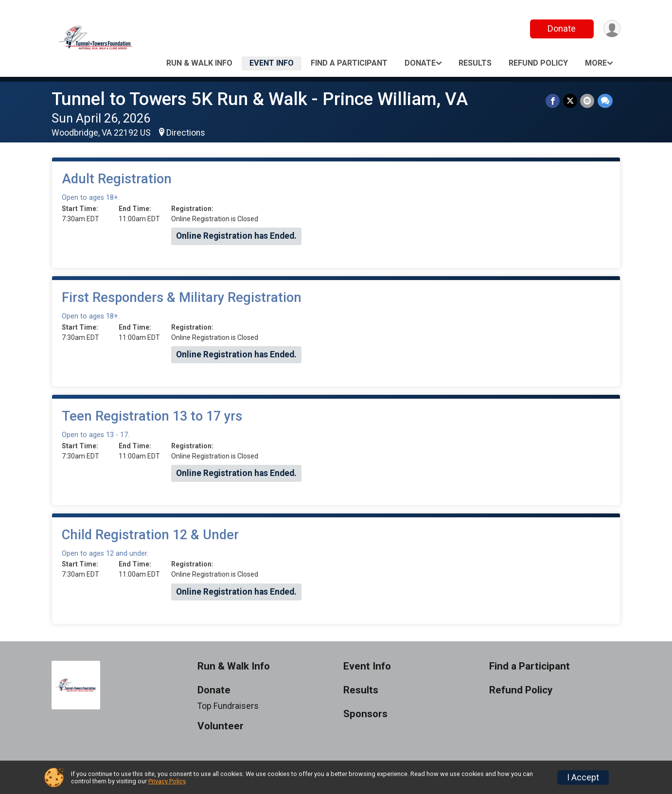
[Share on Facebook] (554, 101)
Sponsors (365, 714)
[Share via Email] (588, 101)
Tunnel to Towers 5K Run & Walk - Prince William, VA (260, 99)
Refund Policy (538, 63)
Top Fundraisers (228, 706)
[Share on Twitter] (571, 101)
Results (475, 63)
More (596, 63)
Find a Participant (349, 63)
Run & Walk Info (199, 63)
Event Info (272, 63)
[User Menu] (611, 29)
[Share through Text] (605, 101)
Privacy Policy (167, 781)
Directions (186, 133)
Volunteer (221, 726)
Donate (561, 28)
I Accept (583, 777)
